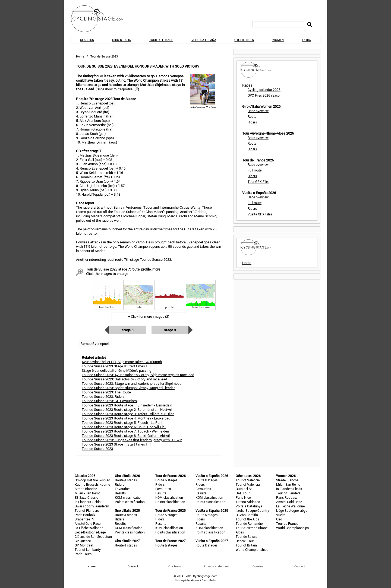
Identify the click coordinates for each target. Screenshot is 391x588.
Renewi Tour (245, 541)
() (117, 89)
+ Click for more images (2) (149, 316)
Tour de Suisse (246, 536)
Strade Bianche (86, 489)
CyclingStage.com (100, 19)
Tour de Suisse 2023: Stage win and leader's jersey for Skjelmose (132, 383)
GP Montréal (84, 545)
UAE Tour (243, 493)
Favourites (123, 489)
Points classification (130, 502)
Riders (252, 122)
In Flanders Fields (88, 502)
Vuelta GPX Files (260, 214)
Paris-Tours (83, 554)
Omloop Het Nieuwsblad (92, 480)
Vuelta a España (204, 40)
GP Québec (83, 541)
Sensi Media (209, 580)
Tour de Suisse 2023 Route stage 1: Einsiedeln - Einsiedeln (127, 405)
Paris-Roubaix (85, 515)
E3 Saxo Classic (86, 497)
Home (80, 56)
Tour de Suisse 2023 (97, 449)
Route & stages (126, 480)
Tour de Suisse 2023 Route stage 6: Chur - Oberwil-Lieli (124, 427)
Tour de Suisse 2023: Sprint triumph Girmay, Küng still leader (128, 388)
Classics (87, 40)
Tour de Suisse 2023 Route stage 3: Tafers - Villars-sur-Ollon (128, 414)
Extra (306, 40)
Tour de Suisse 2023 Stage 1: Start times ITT (116, 444)
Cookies (258, 566)
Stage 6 (127, 330)
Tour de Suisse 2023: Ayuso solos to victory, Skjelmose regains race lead (138, 375)
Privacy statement (216, 566)
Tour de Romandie (249, 523)
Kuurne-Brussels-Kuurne (92, 484)
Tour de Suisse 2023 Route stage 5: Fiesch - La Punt (122, 422)
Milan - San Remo (88, 493)
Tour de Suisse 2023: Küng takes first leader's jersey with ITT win (132, 440)
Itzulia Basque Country (252, 510)
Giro (279, 519)
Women (278, 40)
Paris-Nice (243, 497)
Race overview (258, 111)
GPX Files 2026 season (265, 95)
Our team (175, 566)
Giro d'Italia (122, 40)
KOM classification (129, 497)
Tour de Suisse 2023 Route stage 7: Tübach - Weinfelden (125, 431)
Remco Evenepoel (94, 344)
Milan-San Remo (288, 484)
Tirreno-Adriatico (248, 502)
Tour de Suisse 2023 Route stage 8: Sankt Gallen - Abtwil (126, 436)
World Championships (252, 549)
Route (252, 116)
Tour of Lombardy (88, 549)
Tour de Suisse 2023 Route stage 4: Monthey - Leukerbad (126, 418)
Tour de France (161, 40)
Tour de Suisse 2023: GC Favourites (109, 401)
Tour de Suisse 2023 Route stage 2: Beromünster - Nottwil (127, 409)
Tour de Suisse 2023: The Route (106, 392)
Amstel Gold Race (88, 523)
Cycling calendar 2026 (264, 90)
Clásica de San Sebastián (93, 536)
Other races (244, 40)
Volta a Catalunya (249, 506)
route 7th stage (127, 259)
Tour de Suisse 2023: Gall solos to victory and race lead (124, 379)
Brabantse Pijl (85, 519)
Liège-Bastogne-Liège (90, 532)
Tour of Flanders (87, 510)
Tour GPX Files (258, 182)
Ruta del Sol (245, 489)
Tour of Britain (246, 545)
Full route (255, 170)
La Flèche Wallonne (89, 528)
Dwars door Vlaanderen (92, 506)
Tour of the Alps (247, 519)
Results (120, 493)
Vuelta (281, 515)
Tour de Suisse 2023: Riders (103, 396)
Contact (300, 566)
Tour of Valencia (248, 480)
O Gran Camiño (247, 515)
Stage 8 (170, 330)
